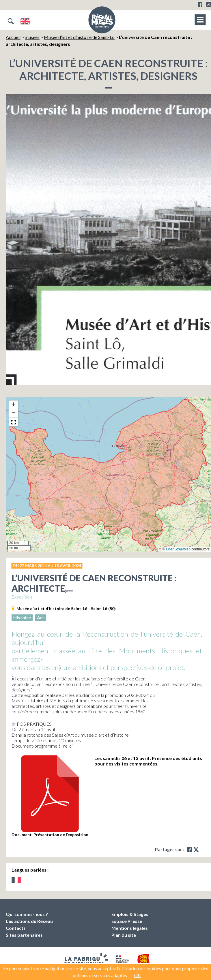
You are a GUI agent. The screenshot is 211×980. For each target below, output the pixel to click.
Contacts (16, 928)
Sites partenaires (24, 935)
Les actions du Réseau (29, 921)
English (25, 21)
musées (32, 37)
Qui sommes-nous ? (27, 914)
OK (137, 975)
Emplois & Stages (130, 914)
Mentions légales (130, 928)
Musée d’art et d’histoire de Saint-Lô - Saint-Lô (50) (66, 608)
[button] (14, 405)
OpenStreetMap (178, 549)
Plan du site (124, 935)
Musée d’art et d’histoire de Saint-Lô (79, 37)
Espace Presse (127, 921)
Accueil (13, 37)
